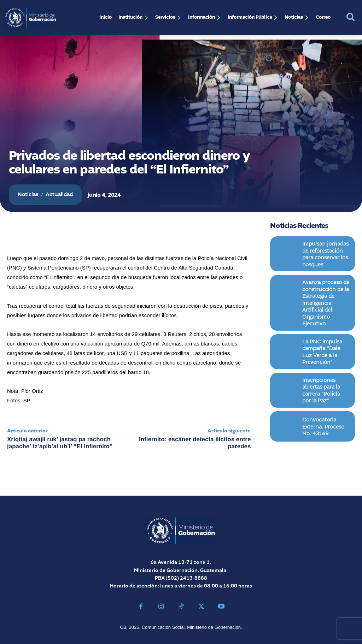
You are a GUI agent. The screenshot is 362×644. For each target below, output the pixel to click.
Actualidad (59, 195)
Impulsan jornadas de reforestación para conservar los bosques (326, 252)
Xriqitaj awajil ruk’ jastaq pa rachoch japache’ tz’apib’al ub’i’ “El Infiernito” (60, 443)
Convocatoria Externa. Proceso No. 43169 (325, 400)
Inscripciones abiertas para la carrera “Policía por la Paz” (326, 367)
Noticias (28, 195)
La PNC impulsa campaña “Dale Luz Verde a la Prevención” (326, 333)
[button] (351, 17)
